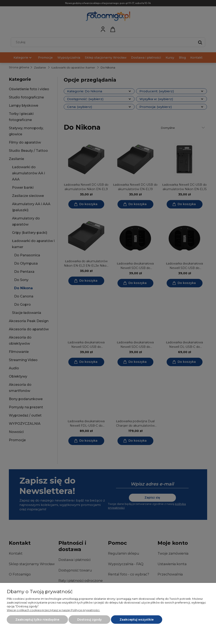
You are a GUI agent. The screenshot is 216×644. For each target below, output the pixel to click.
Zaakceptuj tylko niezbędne (37, 620)
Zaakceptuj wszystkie (137, 620)
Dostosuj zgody (89, 620)
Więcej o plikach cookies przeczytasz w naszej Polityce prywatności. (53, 610)
